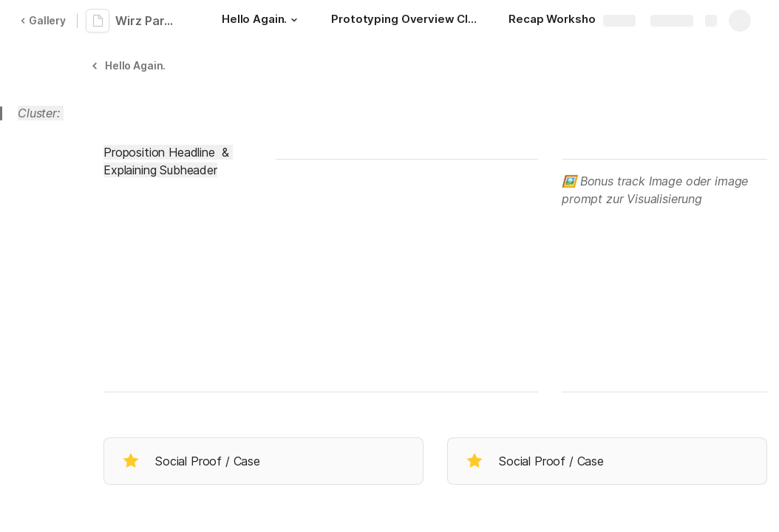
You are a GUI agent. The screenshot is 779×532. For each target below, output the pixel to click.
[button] (294, 20)
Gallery (43, 20)
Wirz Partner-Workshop (149, 21)
